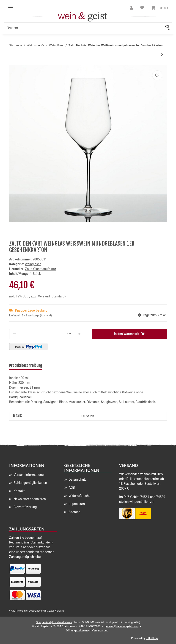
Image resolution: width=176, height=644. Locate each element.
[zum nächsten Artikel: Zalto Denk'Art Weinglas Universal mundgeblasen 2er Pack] (162, 54)
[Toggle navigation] (11, 6)
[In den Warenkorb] (129, 334)
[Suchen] (84, 27)
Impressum (76, 504)
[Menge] (42, 334)
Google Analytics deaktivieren (54, 622)
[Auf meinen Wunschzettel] (157, 75)
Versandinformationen (29, 475)
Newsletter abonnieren (29, 499)
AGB (71, 488)
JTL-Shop (152, 638)
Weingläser (33, 264)
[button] (131, 8)
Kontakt (19, 491)
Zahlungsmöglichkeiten (30, 483)
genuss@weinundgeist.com (122, 626)
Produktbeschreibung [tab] (26, 366)
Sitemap (74, 512)
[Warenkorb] (160, 8)
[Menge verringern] (14, 334)
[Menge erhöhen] (79, 334)
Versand (44, 296)
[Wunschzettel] (142, 8)
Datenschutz (77, 480)
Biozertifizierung (25, 507)
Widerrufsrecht (79, 496)
